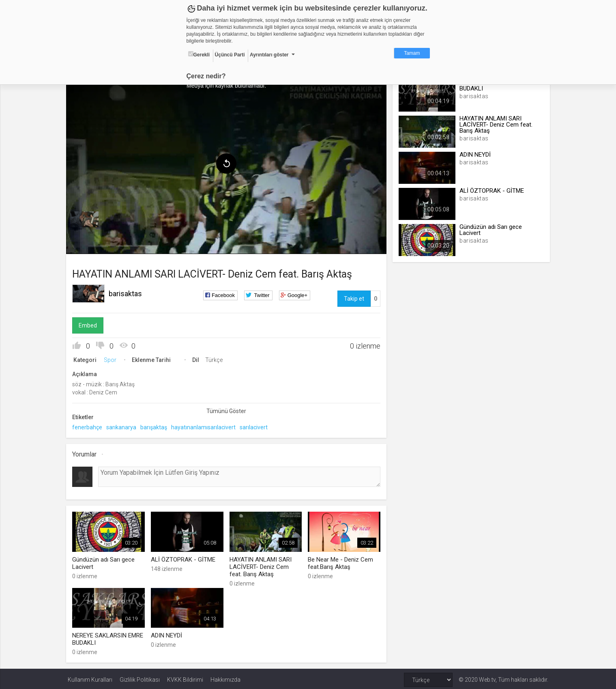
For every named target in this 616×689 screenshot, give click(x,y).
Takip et (354, 297)
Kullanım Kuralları (90, 678)
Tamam (412, 53)
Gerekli (199, 54)
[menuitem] (86, 218)
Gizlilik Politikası (140, 678)
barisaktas (127, 292)
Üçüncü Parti (230, 55)
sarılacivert (255, 426)
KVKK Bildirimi (185, 678)
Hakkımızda (225, 678)
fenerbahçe (89, 426)
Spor (112, 359)
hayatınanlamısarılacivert (205, 426)
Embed (89, 324)
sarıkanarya (123, 426)
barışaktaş (155, 426)
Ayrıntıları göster (269, 55)
